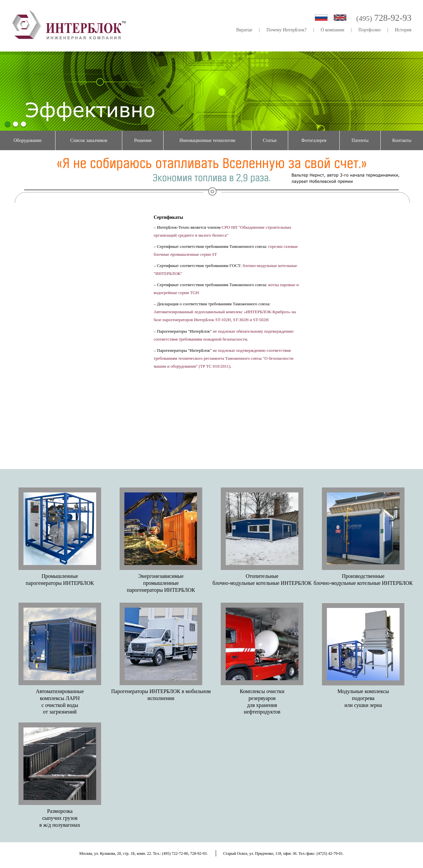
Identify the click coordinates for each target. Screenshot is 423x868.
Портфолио (370, 30)
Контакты (402, 140)
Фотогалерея (314, 140)
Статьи (269, 140)
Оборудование (28, 140)
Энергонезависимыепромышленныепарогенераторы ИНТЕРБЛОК (161, 583)
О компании (332, 30)
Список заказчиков (89, 140)
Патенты (360, 140)
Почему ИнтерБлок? (286, 30)
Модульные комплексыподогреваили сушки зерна (363, 698)
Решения (143, 140)
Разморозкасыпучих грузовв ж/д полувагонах (60, 818)
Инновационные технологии (207, 140)
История (403, 30)
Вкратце (244, 30)
